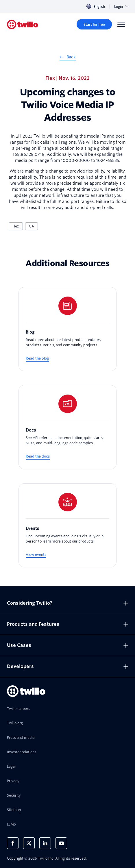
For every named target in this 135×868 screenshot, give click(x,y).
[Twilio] (23, 24)
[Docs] (67, 427)
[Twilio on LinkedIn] (45, 843)
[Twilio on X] (29, 843)
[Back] (68, 58)
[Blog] (67, 329)
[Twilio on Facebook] (13, 843)
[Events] (67, 525)
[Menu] (121, 24)
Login (121, 7)
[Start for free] (94, 24)
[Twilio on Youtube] (61, 843)
